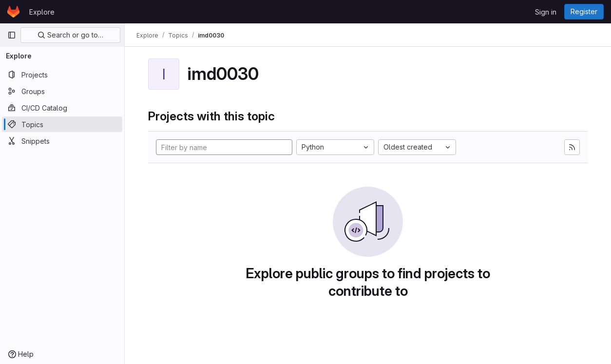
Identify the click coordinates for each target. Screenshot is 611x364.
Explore (42, 12)
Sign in (546, 12)
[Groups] (62, 91)
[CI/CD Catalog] (62, 108)
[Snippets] (62, 141)
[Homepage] (13, 12)
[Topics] (62, 124)
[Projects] (62, 75)
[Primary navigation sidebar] (12, 35)
